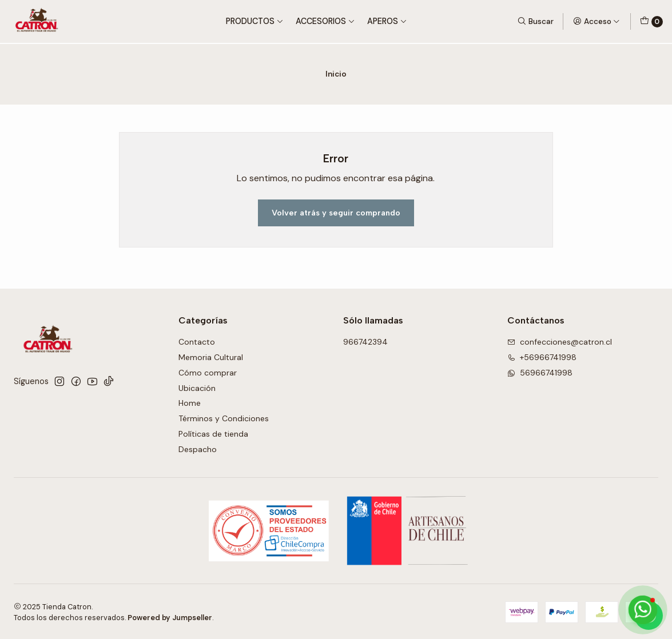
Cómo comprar (208, 372)
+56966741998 (542, 356)
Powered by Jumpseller (170, 616)
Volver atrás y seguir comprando (336, 211)
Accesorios (325, 21)
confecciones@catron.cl (560, 341)
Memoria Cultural (211, 356)
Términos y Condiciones (224, 417)
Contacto (197, 341)
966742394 (365, 341)
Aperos (387, 21)
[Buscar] (535, 21)
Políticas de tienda (213, 433)
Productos (255, 21)
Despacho (198, 448)
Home (190, 402)
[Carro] (651, 22)
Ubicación (197, 386)
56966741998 (540, 372)
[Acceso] (597, 21)
